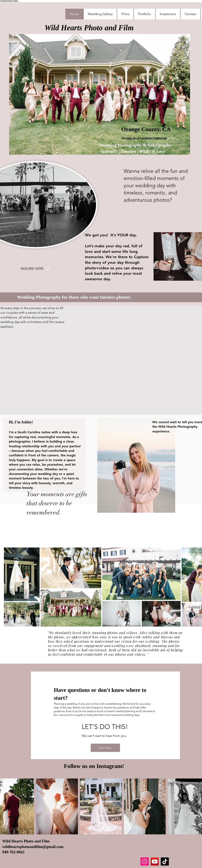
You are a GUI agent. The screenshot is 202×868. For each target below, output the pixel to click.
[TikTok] (165, 862)
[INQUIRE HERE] (35, 269)
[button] (144, 14)
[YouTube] (155, 862)
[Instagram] (145, 862)
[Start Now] (105, 748)
